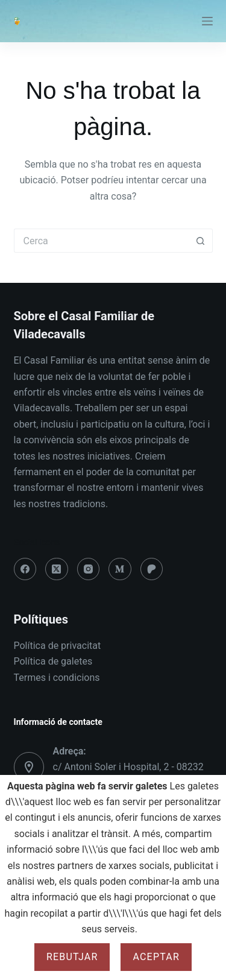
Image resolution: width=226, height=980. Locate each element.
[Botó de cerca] (201, 241)
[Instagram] (89, 569)
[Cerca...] (101, 241)
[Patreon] (152, 569)
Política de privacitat (58, 646)
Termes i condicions (57, 678)
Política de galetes (53, 661)
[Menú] (207, 21)
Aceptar (156, 957)
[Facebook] (25, 569)
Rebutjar (72, 957)
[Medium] (120, 569)
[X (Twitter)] (57, 569)
